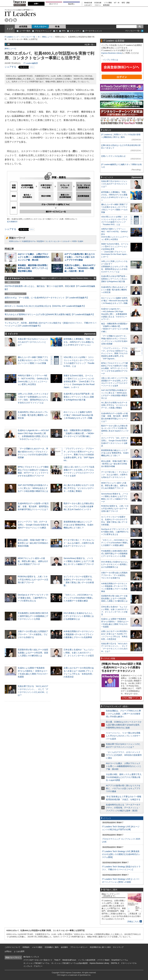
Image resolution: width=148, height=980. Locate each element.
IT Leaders (20, 14)
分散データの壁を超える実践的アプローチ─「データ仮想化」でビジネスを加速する (33, 634)
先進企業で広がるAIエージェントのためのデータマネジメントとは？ (33, 342)
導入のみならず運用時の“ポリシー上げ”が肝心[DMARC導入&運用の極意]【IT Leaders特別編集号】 (50, 314)
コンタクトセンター (53, 241)
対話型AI (40, 241)
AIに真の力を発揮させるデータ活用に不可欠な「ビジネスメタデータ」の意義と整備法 (79, 488)
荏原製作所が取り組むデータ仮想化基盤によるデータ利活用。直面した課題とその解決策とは (33, 653)
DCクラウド (54, 4)
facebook (11, 20)
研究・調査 (126, 3)
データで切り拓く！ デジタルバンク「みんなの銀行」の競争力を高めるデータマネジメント (79, 543)
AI (57, 31)
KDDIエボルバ (15, 241)
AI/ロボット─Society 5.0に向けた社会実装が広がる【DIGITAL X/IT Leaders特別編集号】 (45, 306)
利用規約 (26, 947)
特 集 (57, 27)
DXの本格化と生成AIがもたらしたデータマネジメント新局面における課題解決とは (79, 616)
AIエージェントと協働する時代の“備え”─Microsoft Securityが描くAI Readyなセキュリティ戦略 (78, 415)
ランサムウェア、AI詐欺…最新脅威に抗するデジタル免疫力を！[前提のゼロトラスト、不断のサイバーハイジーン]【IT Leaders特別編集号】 (50, 324)
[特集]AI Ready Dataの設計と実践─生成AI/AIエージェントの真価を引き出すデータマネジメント (121, 667)
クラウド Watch (103, 960)
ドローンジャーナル (129, 963)
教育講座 (106, 5)
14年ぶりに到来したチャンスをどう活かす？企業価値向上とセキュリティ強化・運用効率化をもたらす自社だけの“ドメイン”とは (114, 267)
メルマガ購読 (37, 947)
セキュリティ (75, 31)
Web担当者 (88, 3)
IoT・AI (117, 3)
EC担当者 (98, 3)
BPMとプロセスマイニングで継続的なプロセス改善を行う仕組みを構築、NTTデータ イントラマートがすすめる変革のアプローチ (114, 368)
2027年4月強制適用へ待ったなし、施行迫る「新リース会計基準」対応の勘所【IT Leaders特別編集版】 (50, 288)
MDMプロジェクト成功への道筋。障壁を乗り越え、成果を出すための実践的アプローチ (33, 561)
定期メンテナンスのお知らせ (113, 156)
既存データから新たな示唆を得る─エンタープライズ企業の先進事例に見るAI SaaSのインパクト (79, 506)
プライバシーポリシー (79, 947)
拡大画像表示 (12, 222)
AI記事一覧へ (90, 44)
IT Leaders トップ (12, 37)
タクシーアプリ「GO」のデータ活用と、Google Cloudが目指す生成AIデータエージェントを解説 (33, 525)
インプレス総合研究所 (87, 960)
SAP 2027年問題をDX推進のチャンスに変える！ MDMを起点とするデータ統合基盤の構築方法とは (33, 488)
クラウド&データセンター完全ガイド (38, 960)
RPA (64, 31)
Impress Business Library (112, 53)
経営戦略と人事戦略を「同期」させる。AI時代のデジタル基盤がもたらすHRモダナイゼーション (79, 342)
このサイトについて (12, 947)
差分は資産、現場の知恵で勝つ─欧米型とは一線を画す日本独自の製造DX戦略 (33, 543)
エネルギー (88, 5)
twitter (7, 20)
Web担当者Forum (69, 960)
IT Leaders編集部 (31, 63)
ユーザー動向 (25, 31)
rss (15, 20)
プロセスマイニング (43, 31)
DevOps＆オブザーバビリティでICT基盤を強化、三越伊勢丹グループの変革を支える (33, 598)
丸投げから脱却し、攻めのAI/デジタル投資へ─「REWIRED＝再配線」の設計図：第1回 (80, 268)
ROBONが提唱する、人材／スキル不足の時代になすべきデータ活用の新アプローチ (33, 579)
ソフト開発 (108, 3)
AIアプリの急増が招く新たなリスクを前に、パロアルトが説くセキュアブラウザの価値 (80, 257)
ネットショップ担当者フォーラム (36, 963)
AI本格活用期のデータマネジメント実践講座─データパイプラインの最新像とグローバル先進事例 (79, 634)
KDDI (75, 241)
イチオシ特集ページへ (131, 698)
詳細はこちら (133, 921)
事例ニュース (47, 37)
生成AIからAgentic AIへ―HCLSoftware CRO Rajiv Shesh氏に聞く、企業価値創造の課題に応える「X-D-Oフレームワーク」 (114, 314)
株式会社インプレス (31, 957)
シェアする (10, 67)
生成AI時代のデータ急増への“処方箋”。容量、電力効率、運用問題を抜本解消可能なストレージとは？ (33, 506)
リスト (32, 67)
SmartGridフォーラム (120, 960)
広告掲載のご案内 (52, 947)
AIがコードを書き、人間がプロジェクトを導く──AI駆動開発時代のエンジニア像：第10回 (33, 257)
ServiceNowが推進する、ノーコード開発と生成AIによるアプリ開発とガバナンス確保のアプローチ (79, 561)
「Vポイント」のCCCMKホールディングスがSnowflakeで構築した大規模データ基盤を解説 (78, 598)
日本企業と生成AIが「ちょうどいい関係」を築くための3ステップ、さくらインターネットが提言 (79, 653)
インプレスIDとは (111, 60)
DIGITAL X (115, 963)
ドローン (98, 5)
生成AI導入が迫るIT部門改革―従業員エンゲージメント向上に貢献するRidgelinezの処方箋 (79, 397)
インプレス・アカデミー (33, 966)
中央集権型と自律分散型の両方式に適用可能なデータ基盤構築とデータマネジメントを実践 (33, 616)
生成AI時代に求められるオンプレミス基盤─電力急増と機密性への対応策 (33, 415)
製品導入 (71, 4)
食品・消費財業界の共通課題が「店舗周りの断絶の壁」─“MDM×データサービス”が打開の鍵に (79, 433)
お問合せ (8, 951)
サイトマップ (118, 947)
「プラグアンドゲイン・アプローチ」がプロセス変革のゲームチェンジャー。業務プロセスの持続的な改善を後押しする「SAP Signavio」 (79, 454)
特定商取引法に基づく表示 (100, 947)
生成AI (81, 241)
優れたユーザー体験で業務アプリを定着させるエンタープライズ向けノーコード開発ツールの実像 (33, 360)
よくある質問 (19, 951)
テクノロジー (40, 27)
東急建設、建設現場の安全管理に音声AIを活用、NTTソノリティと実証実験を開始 (33, 268)
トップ (10, 29)
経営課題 (23, 27)
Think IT (57, 960)
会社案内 (64, 947)
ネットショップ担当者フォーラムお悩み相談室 (70, 963)
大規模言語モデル (29, 241)
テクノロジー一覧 (28, 37)
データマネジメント (94, 31)
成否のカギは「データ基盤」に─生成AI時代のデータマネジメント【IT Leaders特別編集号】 (47, 298)
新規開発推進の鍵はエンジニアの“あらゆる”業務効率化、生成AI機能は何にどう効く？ (78, 525)
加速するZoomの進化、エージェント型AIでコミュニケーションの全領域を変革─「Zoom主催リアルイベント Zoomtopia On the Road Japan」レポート (79, 381)
